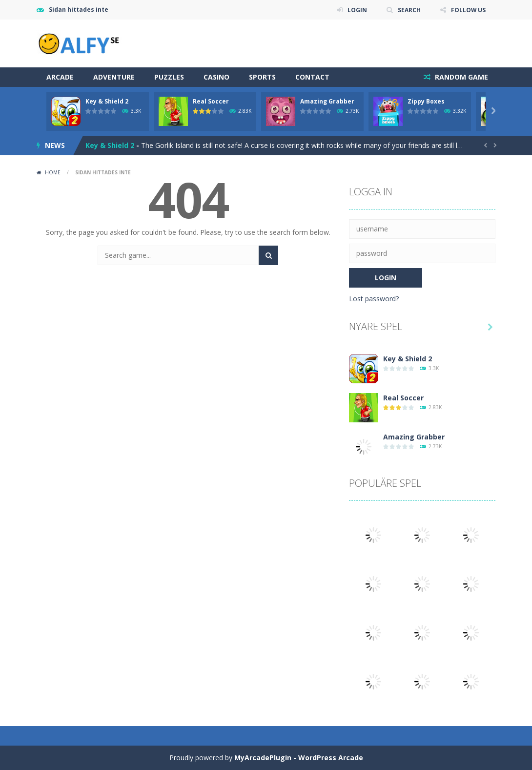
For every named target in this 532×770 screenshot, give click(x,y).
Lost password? (374, 299)
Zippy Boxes (426, 101)
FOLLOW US (468, 10)
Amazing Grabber (327, 101)
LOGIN (357, 10)
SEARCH (409, 10)
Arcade (60, 77)
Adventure (114, 77)
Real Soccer (211, 101)
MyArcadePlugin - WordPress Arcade (299, 758)
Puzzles (169, 77)
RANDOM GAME (460, 77)
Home (53, 172)
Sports (262, 77)
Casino (216, 77)
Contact (312, 77)
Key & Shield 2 (107, 101)
